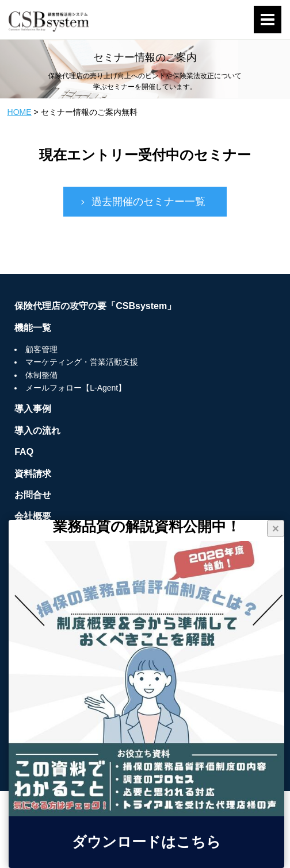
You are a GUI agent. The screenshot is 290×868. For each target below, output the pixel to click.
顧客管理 (41, 349)
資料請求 (33, 474)
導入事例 (33, 409)
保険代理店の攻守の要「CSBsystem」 (95, 306)
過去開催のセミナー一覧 (148, 202)
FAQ (24, 452)
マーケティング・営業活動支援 (82, 362)
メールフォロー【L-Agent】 (76, 388)
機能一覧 (33, 328)
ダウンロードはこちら (146, 842)
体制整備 (41, 375)
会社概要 (33, 516)
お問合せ (33, 495)
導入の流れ (37, 431)
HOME (20, 112)
